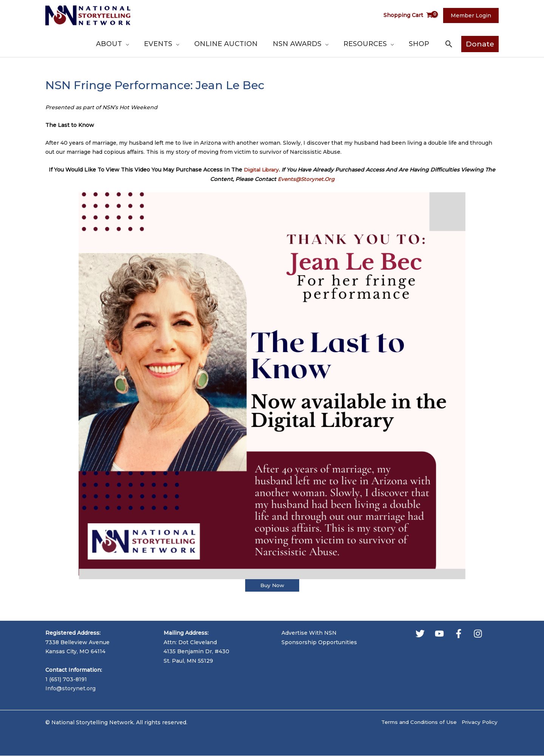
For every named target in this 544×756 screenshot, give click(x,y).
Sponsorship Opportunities (319, 642)
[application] (170, 44)
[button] (449, 44)
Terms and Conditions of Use (416, 723)
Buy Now (272, 586)
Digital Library (261, 170)
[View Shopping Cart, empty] (413, 15)
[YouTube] (439, 634)
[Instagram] (478, 634)
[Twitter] (420, 634)
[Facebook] (459, 634)
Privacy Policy (480, 723)
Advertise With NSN (309, 633)
